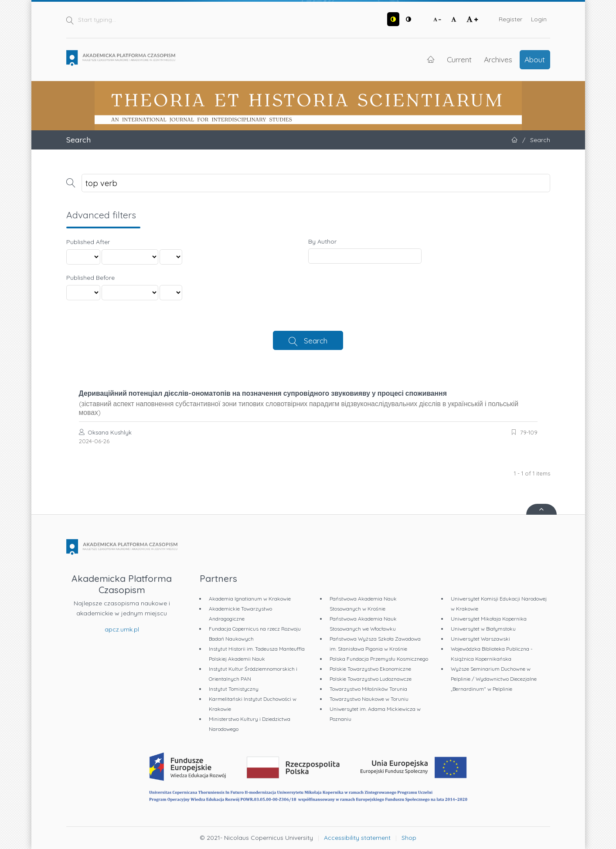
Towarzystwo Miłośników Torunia (368, 689)
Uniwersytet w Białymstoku (483, 629)
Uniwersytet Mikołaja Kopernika (489, 619)
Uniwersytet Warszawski (480, 639)
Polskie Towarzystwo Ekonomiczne (370, 669)
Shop (409, 838)
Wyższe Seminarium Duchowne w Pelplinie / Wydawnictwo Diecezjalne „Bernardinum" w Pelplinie (494, 679)
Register (510, 19)
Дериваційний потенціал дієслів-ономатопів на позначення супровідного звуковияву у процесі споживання (308, 403)
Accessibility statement (357, 838)
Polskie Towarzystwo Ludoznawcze (371, 679)
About (535, 59)
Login (539, 19)
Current (459, 59)
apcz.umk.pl (122, 629)
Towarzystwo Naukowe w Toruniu (369, 699)
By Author (322, 241)
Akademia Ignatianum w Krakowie (250, 599)
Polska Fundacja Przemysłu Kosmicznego (379, 659)
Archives (498, 59)
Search (316, 340)
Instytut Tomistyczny (234, 689)
